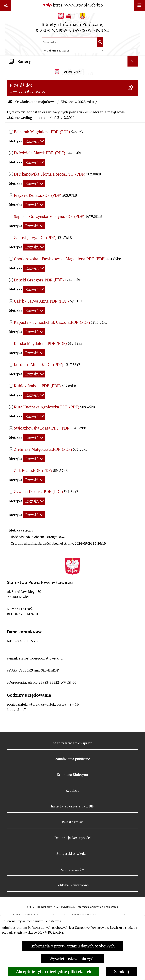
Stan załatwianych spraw (73, 743)
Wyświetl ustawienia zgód (73, 959)
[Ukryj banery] (133, 61)
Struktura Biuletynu (72, 775)
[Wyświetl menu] (139, 6)
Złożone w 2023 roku (77, 102)
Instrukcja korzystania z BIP (72, 806)
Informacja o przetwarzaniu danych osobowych (73, 946)
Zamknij (122, 972)
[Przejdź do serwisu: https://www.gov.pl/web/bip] (72, 5)
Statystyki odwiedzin (72, 854)
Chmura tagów (73, 869)
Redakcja (73, 790)
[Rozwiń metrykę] (34, 141)
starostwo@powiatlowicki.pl (41, 658)
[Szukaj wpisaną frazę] (100, 42)
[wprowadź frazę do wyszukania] (69, 42)
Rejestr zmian (72, 822)
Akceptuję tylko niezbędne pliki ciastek (54, 972)
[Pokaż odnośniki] (6, 6)
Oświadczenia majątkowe (35, 102)
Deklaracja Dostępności (73, 838)
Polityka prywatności (72, 885)
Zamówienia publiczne (73, 759)
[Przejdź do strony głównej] (73, 24)
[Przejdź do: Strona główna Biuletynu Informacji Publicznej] (10, 102)
